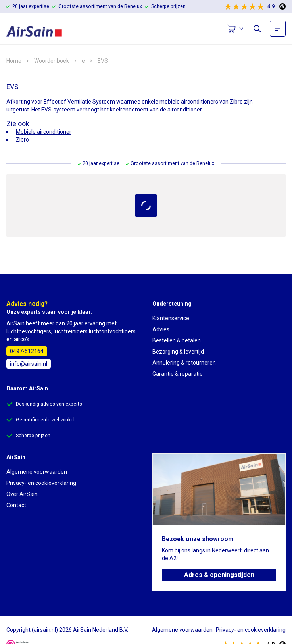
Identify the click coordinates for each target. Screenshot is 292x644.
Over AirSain (22, 494)
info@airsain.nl (29, 364)
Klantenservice (171, 318)
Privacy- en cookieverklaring (41, 483)
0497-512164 (27, 351)
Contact (16, 505)
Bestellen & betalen (177, 340)
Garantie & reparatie (178, 374)
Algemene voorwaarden (37, 472)
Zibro (22, 140)
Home (14, 61)
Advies (161, 329)
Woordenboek (52, 61)
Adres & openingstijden (219, 575)
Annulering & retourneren (184, 363)
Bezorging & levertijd (178, 352)
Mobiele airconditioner (44, 132)
